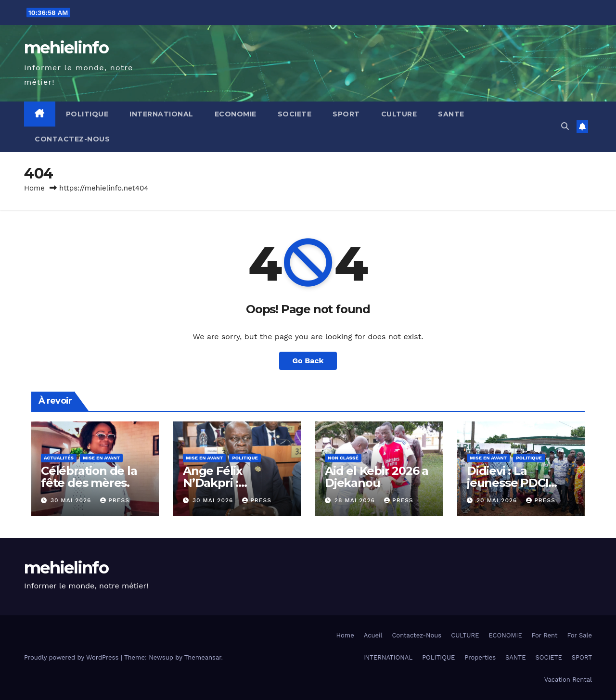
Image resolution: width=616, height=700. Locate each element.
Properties (480, 657)
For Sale (580, 635)
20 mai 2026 (498, 500)
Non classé (343, 458)
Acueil (373, 635)
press (115, 500)
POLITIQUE (87, 114)
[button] (565, 126)
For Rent (545, 635)
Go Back (308, 361)
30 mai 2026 (72, 500)
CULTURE (399, 114)
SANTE (451, 114)
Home (34, 188)
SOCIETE (295, 114)
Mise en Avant (101, 458)
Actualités (59, 458)
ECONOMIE (236, 114)
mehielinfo (66, 48)
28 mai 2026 (356, 500)
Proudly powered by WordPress (72, 657)
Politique (245, 458)
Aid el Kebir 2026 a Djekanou (377, 477)
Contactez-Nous (72, 139)
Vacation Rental (568, 680)
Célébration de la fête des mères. (89, 477)
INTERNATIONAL (161, 114)
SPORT (346, 114)
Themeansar (203, 657)
